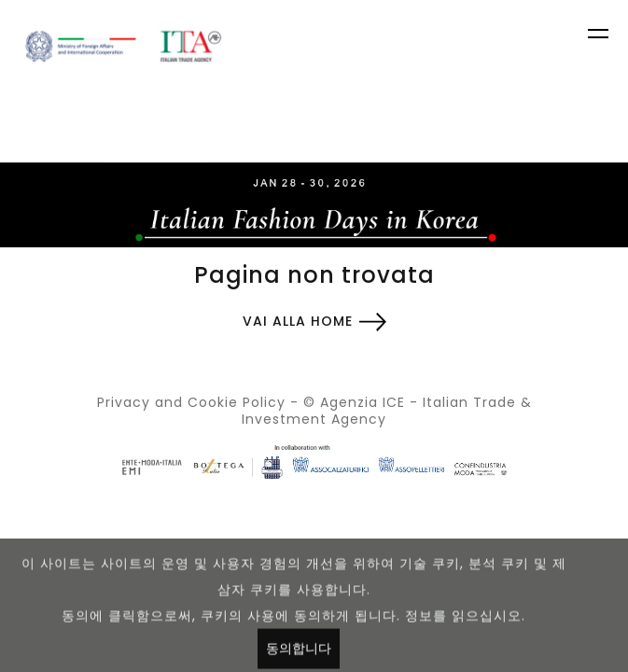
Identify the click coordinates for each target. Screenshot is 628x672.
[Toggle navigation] (600, 36)
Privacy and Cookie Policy (191, 402)
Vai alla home (298, 321)
